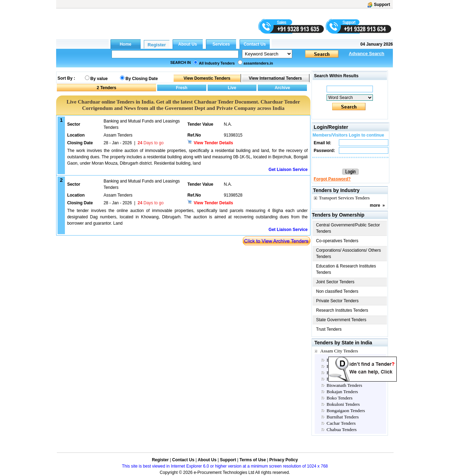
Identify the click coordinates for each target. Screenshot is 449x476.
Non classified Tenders (337, 291)
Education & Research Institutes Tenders (346, 269)
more (375, 205)
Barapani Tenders (343, 366)
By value (99, 79)
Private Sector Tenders (337, 301)
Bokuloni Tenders (343, 404)
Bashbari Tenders (343, 379)
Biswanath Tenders (344, 385)
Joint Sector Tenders (335, 282)
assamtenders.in (258, 63)
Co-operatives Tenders (337, 241)
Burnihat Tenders (343, 417)
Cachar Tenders (341, 423)
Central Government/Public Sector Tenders (348, 228)
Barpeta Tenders (342, 373)
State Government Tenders (341, 320)
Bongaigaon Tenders (346, 411)
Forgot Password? (332, 179)
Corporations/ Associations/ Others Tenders (349, 253)
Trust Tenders (329, 329)
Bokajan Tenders (342, 392)
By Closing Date (142, 79)
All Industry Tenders (217, 63)
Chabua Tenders (342, 429)
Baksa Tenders (340, 360)
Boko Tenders (340, 398)
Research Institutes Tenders (342, 310)
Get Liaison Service (288, 170)
